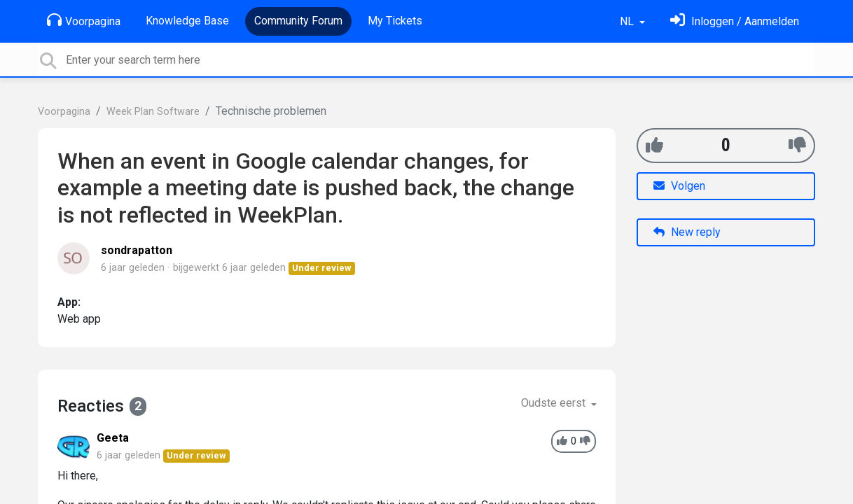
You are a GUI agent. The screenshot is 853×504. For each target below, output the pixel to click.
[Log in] (735, 21)
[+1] (654, 145)
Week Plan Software (153, 112)
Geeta (113, 438)
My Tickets (395, 21)
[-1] (797, 145)
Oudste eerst (555, 403)
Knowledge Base (187, 21)
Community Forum (298, 21)
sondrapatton (137, 250)
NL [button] (628, 21)
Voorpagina (84, 20)
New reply (687, 232)
